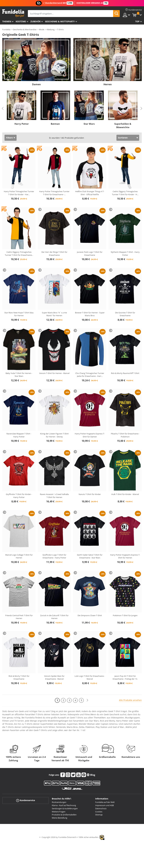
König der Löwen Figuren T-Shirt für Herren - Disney (54, 435)
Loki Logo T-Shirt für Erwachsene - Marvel (90, 678)
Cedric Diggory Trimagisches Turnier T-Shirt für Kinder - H (125, 193)
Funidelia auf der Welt (105, 802)
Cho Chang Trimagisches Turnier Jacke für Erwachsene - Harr (90, 375)
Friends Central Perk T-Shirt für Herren (19, 617)
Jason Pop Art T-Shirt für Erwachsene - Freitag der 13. (125, 678)
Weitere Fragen (59, 812)
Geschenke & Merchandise (25, 29)
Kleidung (51, 29)
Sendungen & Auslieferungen (65, 808)
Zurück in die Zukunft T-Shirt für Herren (54, 617)
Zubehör (35, 21)
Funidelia (6, 29)
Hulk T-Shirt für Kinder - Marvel (125, 494)
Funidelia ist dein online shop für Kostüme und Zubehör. (13, 13)
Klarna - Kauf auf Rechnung (64, 805)
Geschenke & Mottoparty (60, 21)
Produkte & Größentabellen (64, 815)
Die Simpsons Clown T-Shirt (90, 615)
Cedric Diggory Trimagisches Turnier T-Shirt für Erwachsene (19, 253)
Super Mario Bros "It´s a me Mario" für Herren (54, 314)
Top (137, 21)
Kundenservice (26, 800)
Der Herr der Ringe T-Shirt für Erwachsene (54, 253)
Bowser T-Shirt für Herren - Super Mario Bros (90, 314)
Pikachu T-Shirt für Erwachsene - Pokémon (125, 435)
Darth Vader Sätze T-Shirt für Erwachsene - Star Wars (90, 556)
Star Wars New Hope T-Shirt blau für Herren (19, 314)
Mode (42, 29)
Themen (7, 21)
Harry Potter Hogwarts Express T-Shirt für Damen (90, 435)
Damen (36, 84)
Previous (3, 108)
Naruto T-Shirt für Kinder (90, 494)
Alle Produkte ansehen (130, 700)
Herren (108, 84)
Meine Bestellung (59, 818)
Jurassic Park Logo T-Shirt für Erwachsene (90, 253)
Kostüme (21, 21)
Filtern (9, 138)
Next (141, 108)
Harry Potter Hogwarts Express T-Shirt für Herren (125, 556)
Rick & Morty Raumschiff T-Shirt (125, 373)
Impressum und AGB (104, 805)
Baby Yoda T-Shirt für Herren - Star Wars (19, 375)
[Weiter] (87, 700)
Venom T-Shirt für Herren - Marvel (54, 373)
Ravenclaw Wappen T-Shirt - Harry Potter (19, 435)
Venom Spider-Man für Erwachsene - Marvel (54, 678)
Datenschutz (101, 808)
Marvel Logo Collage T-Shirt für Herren (19, 556)
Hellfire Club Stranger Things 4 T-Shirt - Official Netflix (90, 193)
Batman (55, 124)
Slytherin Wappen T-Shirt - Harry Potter (125, 253)
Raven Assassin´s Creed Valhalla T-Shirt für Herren (54, 496)
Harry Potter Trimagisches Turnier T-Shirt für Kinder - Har (19, 193)
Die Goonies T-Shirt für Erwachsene (125, 314)
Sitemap (99, 815)
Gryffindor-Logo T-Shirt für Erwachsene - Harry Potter (54, 556)
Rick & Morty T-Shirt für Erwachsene (19, 678)
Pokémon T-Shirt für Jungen (125, 615)
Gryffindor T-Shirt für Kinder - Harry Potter (19, 496)
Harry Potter (22, 124)
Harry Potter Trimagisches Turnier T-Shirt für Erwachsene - (54, 193)
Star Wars (89, 124)
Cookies (99, 812)
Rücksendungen (59, 802)
